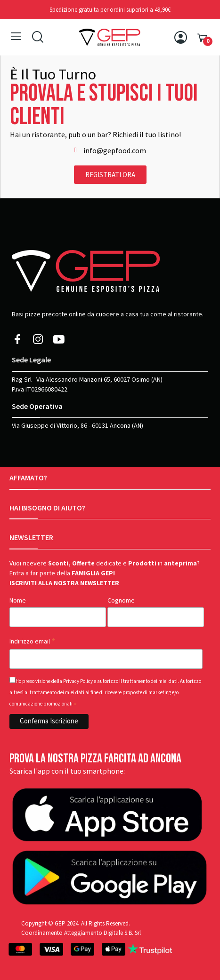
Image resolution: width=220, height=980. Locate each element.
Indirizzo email (33, 642)
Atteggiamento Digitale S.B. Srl (102, 933)
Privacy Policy (78, 681)
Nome (18, 601)
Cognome (121, 601)
